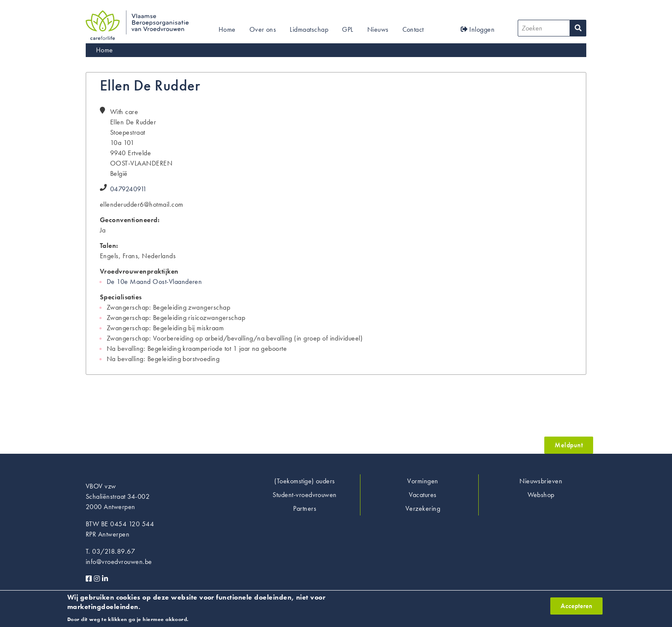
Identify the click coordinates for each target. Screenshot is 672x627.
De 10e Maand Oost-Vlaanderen (154, 282)
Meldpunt (569, 445)
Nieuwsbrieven (541, 481)
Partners (305, 508)
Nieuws (378, 29)
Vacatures (423, 495)
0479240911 (129, 189)
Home (227, 29)
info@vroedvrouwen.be (119, 562)
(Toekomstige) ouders (305, 481)
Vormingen (423, 481)
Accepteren (576, 609)
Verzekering (423, 508)
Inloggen (478, 29)
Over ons (263, 29)
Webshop (541, 495)
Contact (413, 29)
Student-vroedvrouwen (305, 495)
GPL (348, 29)
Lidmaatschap (309, 29)
